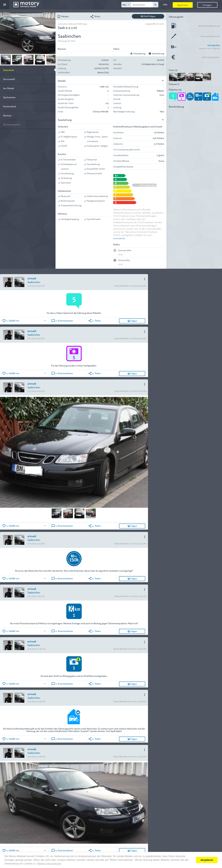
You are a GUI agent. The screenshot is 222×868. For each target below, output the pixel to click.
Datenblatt (9, 70)
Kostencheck (10, 106)
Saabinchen (34, 282)
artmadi (32, 278)
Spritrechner (9, 97)
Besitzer (7, 115)
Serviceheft (9, 79)
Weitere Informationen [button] (49, 864)
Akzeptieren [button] (207, 860)
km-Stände (9, 88)
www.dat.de (119, 238)
